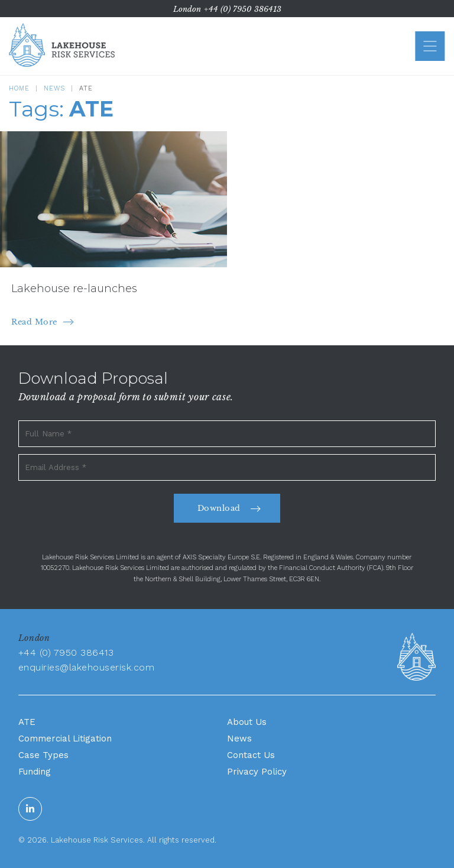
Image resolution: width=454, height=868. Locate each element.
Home (19, 88)
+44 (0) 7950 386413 (243, 9)
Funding (35, 772)
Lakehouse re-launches (74, 289)
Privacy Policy (257, 772)
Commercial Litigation (65, 739)
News (54, 88)
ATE (27, 722)
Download (219, 508)
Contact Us (251, 755)
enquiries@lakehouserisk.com (87, 667)
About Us (247, 722)
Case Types (43, 755)
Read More (34, 322)
